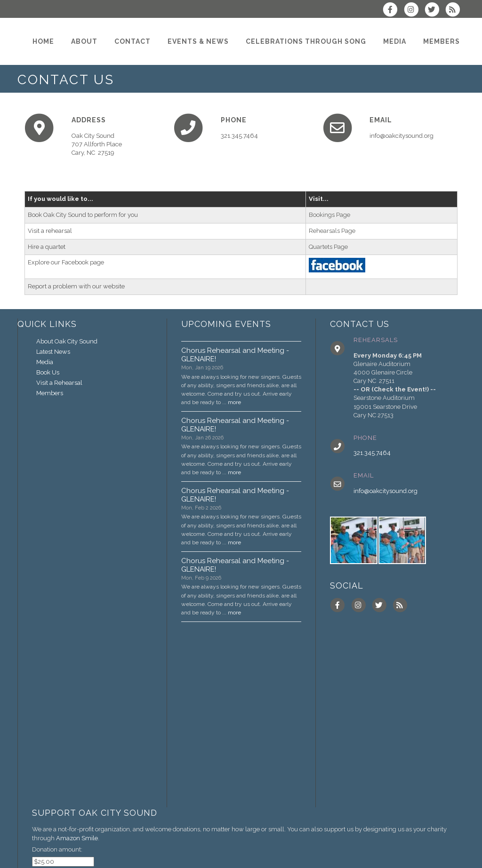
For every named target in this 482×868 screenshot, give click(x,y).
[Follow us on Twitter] (435, 11)
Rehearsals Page (332, 231)
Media (45, 362)
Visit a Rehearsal (59, 383)
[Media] (395, 41)
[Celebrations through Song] (306, 41)
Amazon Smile (77, 838)
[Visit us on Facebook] (393, 11)
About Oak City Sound (67, 341)
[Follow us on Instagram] (414, 11)
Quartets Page (328, 247)
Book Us (48, 372)
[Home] (43, 41)
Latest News (53, 352)
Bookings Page (329, 215)
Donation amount (56, 849)
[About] (84, 41)
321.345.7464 (372, 453)
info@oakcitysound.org (386, 491)
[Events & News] (198, 41)
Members (50, 393)
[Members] (442, 41)
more (234, 402)
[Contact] (133, 41)
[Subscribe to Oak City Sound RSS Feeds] (455, 11)
